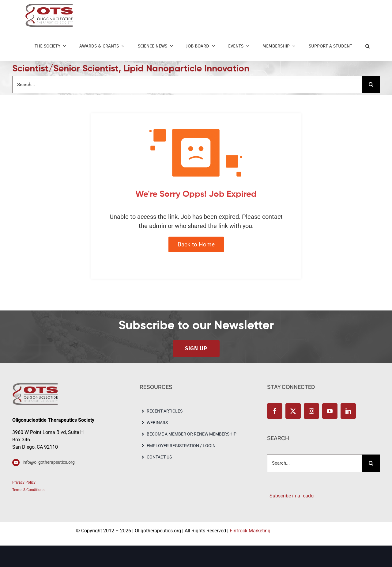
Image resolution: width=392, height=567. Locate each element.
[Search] (371, 84)
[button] (367, 46)
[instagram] (311, 411)
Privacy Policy (24, 482)
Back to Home (196, 244)
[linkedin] (348, 411)
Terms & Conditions (28, 490)
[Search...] (187, 84)
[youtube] (330, 411)
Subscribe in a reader (291, 496)
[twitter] (293, 411)
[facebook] (275, 411)
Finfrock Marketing (250, 531)
